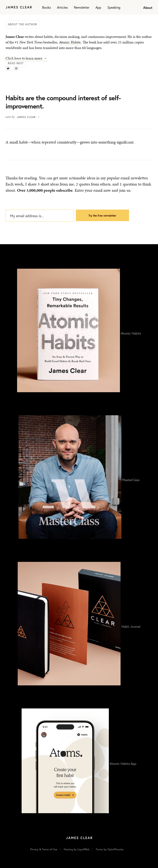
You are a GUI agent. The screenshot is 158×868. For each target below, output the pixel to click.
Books (46, 7)
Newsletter (82, 7)
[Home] (19, 7)
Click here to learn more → (26, 58)
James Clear (26, 117)
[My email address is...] (40, 216)
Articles (62, 7)
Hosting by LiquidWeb (77, 849)
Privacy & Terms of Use (44, 849)
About (148, 8)
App (98, 7)
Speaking (114, 7)
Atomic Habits (70, 42)
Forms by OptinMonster (110, 849)
